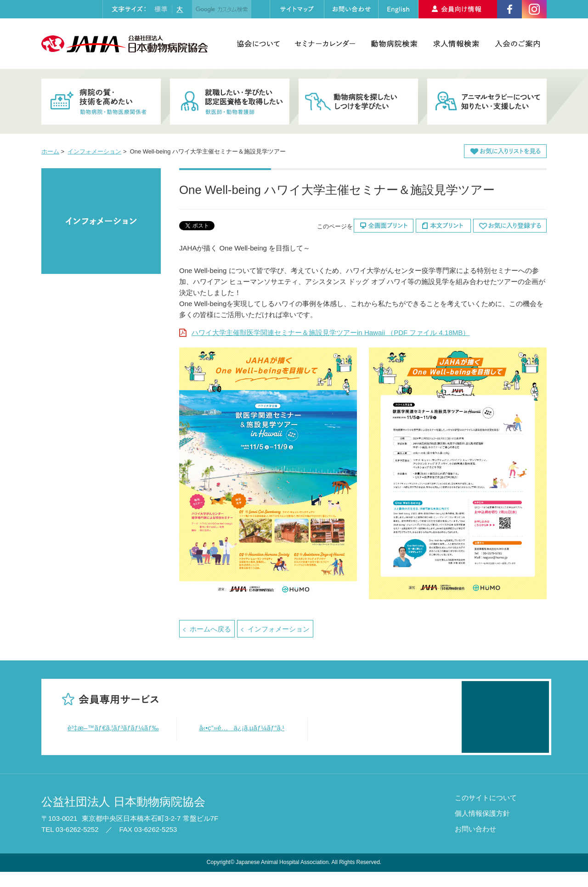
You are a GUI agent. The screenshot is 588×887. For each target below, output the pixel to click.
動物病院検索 (394, 44)
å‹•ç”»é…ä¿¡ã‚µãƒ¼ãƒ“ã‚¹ (242, 728)
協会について (258, 44)
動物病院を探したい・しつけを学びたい (358, 102)
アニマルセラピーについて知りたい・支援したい (487, 102)
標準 (161, 9)
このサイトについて (486, 813)
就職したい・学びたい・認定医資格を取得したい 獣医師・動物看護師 (230, 102)
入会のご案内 (517, 44)
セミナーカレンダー (325, 44)
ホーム (50, 151)
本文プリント (443, 226)
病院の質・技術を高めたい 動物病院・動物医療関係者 (101, 102)
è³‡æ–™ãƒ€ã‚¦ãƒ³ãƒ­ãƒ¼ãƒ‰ (113, 728)
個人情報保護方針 (482, 829)
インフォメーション (94, 151)
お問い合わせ (475, 844)
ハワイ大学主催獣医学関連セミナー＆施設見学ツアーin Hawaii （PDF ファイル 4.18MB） (331, 333)
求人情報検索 (456, 44)
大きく (180, 9)
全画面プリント (384, 226)
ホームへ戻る (210, 629)
